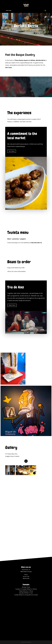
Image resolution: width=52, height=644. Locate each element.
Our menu (12, 151)
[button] (11, 472)
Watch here (12, 305)
